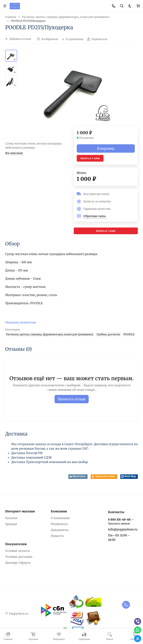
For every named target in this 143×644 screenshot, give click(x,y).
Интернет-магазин (20, 511)
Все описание (14, 153)
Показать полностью (21, 322)
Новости (57, 536)
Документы (60, 530)
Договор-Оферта (18, 563)
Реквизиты (59, 524)
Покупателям (16, 544)
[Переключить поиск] (122, 6)
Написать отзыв (72, 399)
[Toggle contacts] (114, 6)
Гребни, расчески (108, 334)
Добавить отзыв (20, 39)
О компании (60, 518)
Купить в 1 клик (90, 158)
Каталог (11, 518)
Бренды (11, 524)
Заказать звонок (119, 524)
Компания (59, 511)
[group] (76, 88)
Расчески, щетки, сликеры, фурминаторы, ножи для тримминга (50, 334)
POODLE (129, 334)
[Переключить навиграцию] (5, 6)
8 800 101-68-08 (119, 520)
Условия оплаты (18, 551)
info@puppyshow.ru (123, 529)
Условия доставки (19, 557)
